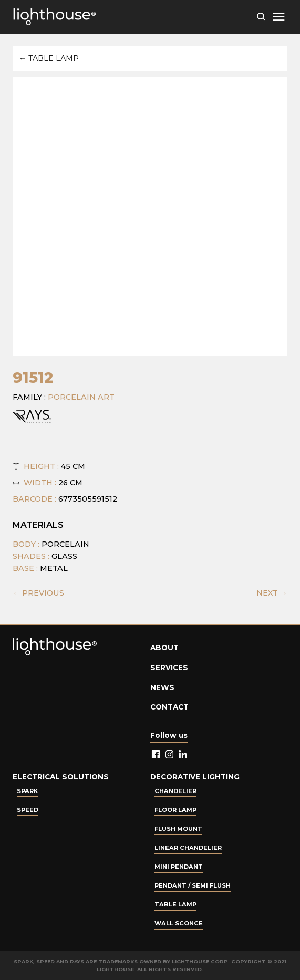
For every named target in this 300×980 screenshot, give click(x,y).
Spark (27, 791)
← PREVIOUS (38, 593)
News (162, 687)
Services (169, 668)
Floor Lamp (175, 810)
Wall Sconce (179, 923)
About (164, 648)
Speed (28, 810)
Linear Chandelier (188, 848)
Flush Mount (178, 829)
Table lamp (175, 904)
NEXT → (272, 593)
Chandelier (175, 791)
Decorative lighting (195, 777)
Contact (169, 707)
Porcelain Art (81, 397)
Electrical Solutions (61, 777)
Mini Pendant (179, 867)
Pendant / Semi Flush (193, 885)
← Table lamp (49, 58)
